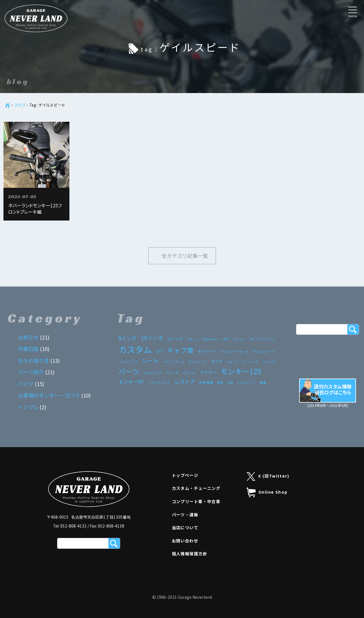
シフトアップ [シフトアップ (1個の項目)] (128, 362)
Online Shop (267, 493)
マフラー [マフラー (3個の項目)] (208, 372)
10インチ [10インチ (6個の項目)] (152, 338)
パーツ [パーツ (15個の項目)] (129, 371)
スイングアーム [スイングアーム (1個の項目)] (174, 362)
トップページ (185, 475)
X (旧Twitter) (268, 477)
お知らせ (28, 337)
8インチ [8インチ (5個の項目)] (128, 338)
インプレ (28, 407)
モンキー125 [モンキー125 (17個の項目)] (241, 371)
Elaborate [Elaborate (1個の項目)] (210, 339)
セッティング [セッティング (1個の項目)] (198, 362)
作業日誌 (28, 349)
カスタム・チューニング (196, 488)
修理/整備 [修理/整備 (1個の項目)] (206, 382)
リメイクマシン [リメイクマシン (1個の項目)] (159, 382)
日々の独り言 (34, 360)
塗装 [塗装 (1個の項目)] (220, 382)
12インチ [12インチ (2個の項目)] (175, 339)
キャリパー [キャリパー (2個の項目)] (207, 351)
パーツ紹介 (31, 372)
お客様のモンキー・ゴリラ (49, 395)
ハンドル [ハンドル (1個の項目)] (269, 362)
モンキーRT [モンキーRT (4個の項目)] (131, 382)
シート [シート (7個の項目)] (150, 361)
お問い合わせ (185, 541)
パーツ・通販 (185, 514)
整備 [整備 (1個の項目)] (263, 382)
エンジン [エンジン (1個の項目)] (240, 339)
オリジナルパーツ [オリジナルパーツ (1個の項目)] (262, 339)
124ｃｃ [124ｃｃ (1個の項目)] (192, 339)
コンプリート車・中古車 (196, 501)
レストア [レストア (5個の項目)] (185, 381)
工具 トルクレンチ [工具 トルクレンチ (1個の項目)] (241, 382)
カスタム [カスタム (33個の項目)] (135, 349)
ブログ (20, 105)
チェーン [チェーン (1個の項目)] (232, 362)
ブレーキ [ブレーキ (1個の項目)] (172, 373)
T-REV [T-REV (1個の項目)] (225, 339)
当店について (185, 527)
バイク (26, 384)
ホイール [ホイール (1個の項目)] (189, 373)
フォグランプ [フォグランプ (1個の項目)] (153, 373)
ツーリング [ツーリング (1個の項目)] (251, 362)
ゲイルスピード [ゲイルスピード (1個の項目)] (264, 352)
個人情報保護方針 (190, 554)
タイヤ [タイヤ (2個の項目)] (217, 361)
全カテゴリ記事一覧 (185, 256)
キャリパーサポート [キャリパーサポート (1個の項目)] (234, 352)
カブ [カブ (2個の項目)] (159, 351)
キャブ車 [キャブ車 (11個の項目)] (180, 350)
